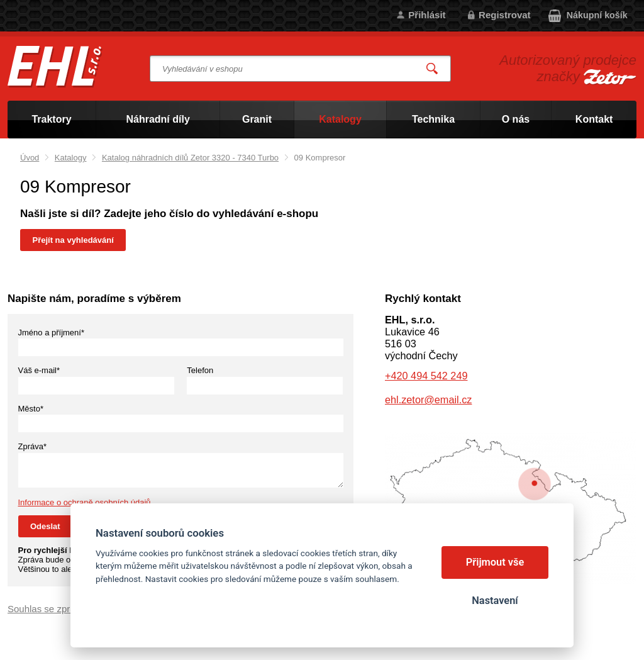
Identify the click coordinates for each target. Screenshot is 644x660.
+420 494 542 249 (426, 376)
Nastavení (495, 601)
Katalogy (71, 158)
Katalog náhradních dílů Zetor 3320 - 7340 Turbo (190, 158)
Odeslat (45, 526)
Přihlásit (427, 15)
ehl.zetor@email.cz (428, 400)
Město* (31, 409)
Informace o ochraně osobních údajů (85, 502)
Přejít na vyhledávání (73, 240)
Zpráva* (33, 446)
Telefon (200, 370)
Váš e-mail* (39, 370)
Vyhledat (433, 69)
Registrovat (505, 15)
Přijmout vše (495, 562)
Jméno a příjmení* (52, 333)
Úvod (30, 158)
